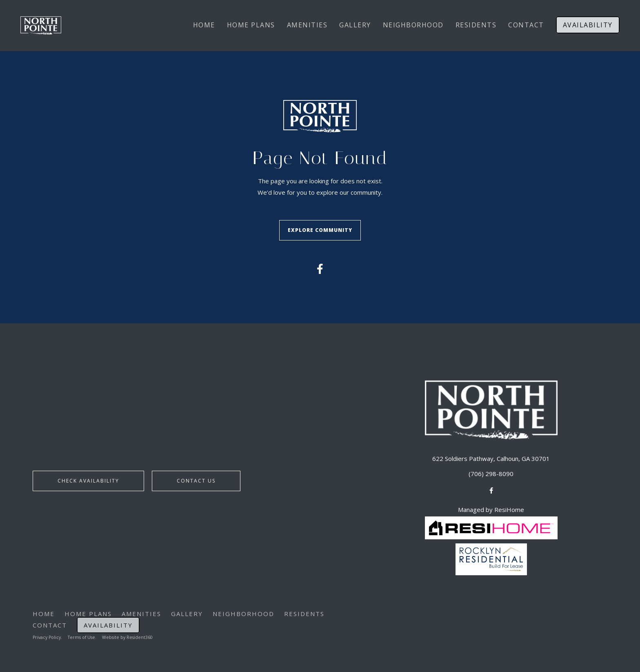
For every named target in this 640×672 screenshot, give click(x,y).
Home (204, 25)
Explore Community (320, 228)
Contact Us (196, 478)
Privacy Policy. (48, 633)
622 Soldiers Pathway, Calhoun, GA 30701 (491, 454)
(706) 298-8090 (491, 470)
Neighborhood (413, 25)
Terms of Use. (85, 633)
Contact (526, 25)
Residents (476, 25)
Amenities (307, 25)
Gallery (355, 25)
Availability (588, 25)
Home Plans (251, 25)
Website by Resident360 (132, 633)
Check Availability (88, 478)
